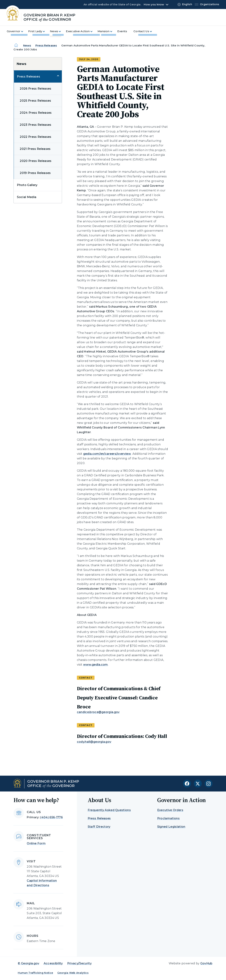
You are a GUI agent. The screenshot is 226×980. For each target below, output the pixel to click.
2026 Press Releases (35, 89)
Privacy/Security (79, 963)
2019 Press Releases (35, 173)
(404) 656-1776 (51, 817)
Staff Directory (99, 827)
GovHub (206, 963)
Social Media (27, 197)
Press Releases (46, 45)
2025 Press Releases (35, 101)
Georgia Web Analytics (73, 973)
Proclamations (168, 818)
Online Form (36, 843)
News (27, 45)
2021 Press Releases (35, 149)
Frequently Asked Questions (109, 810)
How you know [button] (154, 4)
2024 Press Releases (36, 113)
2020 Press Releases (36, 161)
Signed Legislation (171, 827)
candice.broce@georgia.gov (98, 712)
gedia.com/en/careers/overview (107, 454)
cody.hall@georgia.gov (94, 742)
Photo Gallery (27, 185)
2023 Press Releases (35, 125)
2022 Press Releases (35, 137)
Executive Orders (170, 810)
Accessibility (53, 963)
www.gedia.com (96, 665)
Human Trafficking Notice (35, 973)
